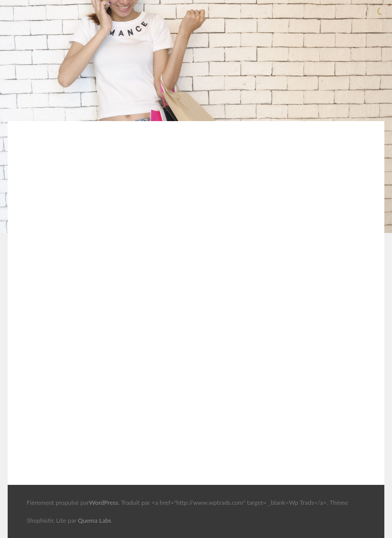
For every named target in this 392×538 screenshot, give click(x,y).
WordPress (103, 502)
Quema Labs (95, 520)
